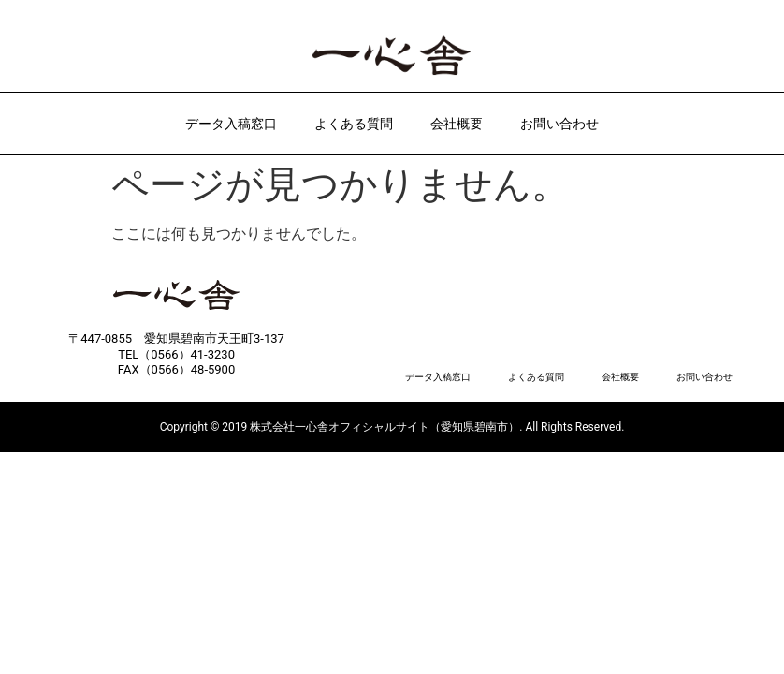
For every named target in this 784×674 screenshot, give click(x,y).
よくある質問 (354, 124)
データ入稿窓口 (231, 124)
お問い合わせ (559, 124)
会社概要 (457, 124)
